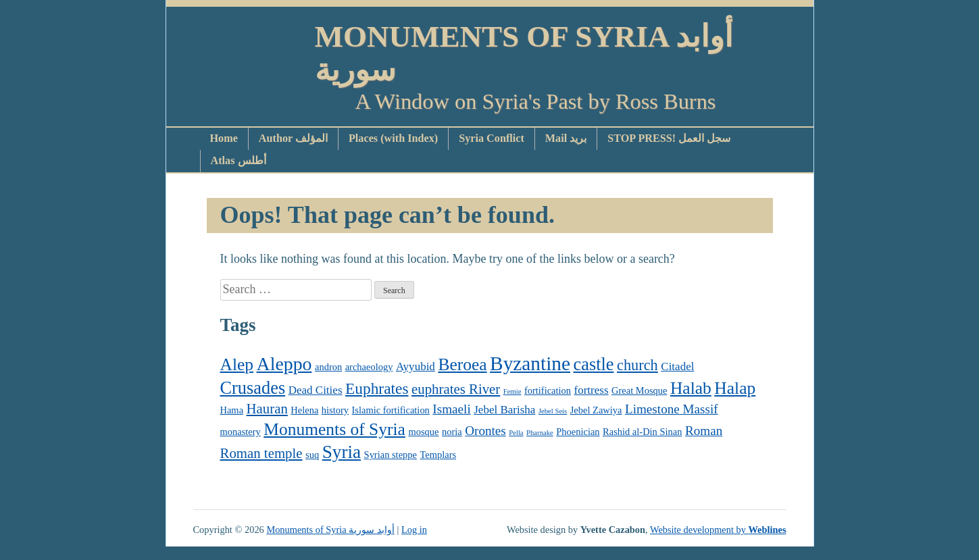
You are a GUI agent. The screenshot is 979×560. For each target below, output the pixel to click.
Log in (414, 530)
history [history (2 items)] (335, 410)
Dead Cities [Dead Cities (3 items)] (316, 390)
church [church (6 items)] (637, 365)
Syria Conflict (492, 138)
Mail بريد (566, 138)
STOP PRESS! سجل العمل (669, 138)
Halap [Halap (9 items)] (735, 388)
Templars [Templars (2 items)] (438, 455)
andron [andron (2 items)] (328, 367)
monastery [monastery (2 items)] (241, 432)
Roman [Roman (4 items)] (704, 431)
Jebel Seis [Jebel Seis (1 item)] (553, 411)
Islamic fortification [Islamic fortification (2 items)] (391, 410)
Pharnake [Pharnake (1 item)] (540, 433)
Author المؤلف (293, 138)
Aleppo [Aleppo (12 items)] (284, 364)
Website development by (718, 530)
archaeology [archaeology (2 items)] (369, 367)
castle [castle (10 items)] (594, 364)
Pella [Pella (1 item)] (516, 433)
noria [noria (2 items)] (452, 432)
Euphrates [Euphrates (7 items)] (377, 388)
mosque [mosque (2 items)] (423, 432)
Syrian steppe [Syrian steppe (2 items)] (391, 455)
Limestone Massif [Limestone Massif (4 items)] (672, 409)
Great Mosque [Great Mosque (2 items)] (639, 390)
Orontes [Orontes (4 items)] (485, 431)
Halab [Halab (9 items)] (691, 388)
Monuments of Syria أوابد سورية (524, 53)
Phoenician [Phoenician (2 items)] (578, 432)
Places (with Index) (393, 138)
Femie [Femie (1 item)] (512, 391)
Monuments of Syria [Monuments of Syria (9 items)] (334, 429)
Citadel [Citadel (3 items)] (677, 366)
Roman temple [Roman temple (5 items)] (261, 453)
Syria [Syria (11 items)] (342, 452)
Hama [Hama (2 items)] (232, 410)
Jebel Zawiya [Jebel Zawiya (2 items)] (596, 410)
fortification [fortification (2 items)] (548, 390)
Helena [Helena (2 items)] (304, 410)
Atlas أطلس (239, 161)
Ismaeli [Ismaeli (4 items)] (451, 409)
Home (224, 138)
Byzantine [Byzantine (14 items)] (530, 363)
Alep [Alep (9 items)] (237, 364)
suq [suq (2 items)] (312, 455)
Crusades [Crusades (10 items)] (253, 388)
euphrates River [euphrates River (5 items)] (456, 389)
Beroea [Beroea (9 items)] (462, 364)
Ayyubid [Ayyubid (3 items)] (416, 366)
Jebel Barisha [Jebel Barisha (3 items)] (504, 410)
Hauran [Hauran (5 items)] (267, 409)
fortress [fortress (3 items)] (592, 390)
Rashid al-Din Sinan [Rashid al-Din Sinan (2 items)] (642, 432)
